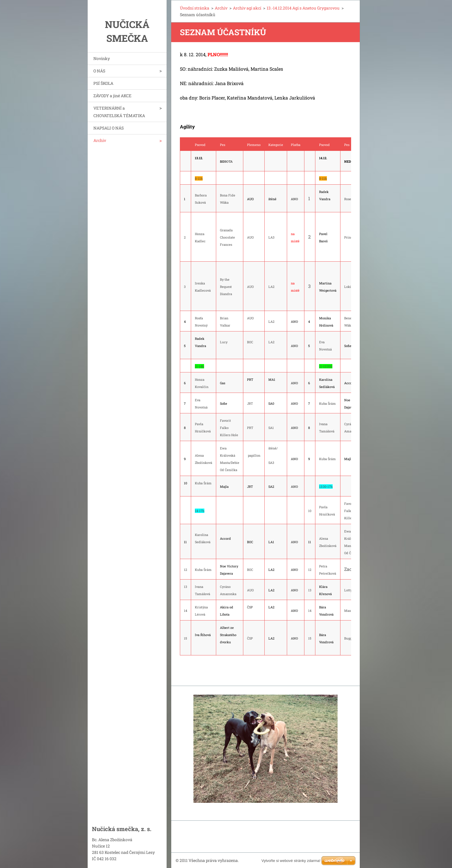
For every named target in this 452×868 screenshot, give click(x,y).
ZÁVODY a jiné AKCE (112, 96)
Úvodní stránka (195, 8)
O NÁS (99, 71)
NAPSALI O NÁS (109, 128)
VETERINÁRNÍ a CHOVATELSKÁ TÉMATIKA (119, 112)
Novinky (102, 58)
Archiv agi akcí (247, 8)
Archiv (100, 140)
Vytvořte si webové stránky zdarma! (291, 861)
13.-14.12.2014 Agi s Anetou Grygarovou (303, 8)
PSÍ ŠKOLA (103, 83)
